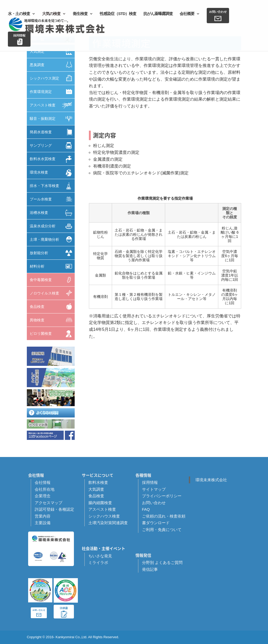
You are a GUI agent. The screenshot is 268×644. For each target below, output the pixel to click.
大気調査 (96, 489)
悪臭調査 (52, 65)
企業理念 (43, 496)
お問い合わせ (154, 503)
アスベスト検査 (52, 105)
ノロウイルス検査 (52, 293)
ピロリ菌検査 (52, 334)
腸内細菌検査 (100, 503)
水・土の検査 (19, 14)
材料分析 (52, 266)
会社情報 (43, 482)
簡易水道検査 (52, 132)
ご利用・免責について (162, 530)
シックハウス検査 (104, 516)
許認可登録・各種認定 (54, 509)
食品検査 (52, 306)
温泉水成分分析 (52, 226)
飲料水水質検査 (52, 159)
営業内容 (43, 516)
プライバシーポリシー (162, 496)
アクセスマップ (49, 503)
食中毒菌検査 (52, 280)
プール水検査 (52, 199)
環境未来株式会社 (211, 480)
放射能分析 (52, 253)
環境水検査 (52, 173)
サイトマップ (154, 489)
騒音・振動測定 (52, 119)
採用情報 (150, 482)
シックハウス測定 (52, 78)
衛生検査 (80, 14)
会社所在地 (45, 489)
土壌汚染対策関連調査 (108, 523)
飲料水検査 (98, 482)
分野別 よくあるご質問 (162, 562)
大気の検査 (51, 14)
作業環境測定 (52, 92)
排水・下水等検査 (52, 186)
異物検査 (52, 320)
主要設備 (43, 523)
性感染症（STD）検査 (118, 14)
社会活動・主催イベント (103, 548)
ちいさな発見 (100, 556)
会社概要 (187, 14)
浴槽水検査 (52, 213)
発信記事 (150, 569)
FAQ (146, 509)
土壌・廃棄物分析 (52, 239)
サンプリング (52, 146)
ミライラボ (98, 562)
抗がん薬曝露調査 (158, 14)
